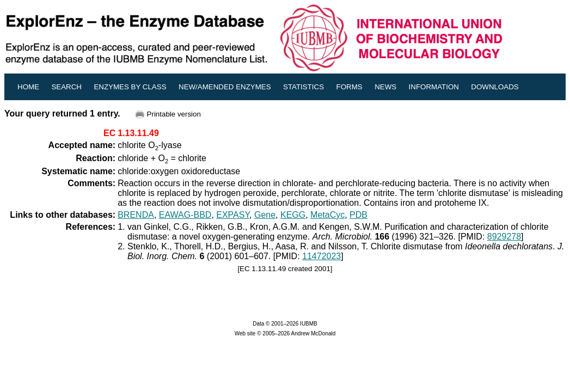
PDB (358, 215)
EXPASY (233, 215)
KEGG (293, 215)
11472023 (321, 256)
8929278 (504, 237)
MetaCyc (327, 215)
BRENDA (136, 215)
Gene (265, 215)
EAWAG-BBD (185, 215)
